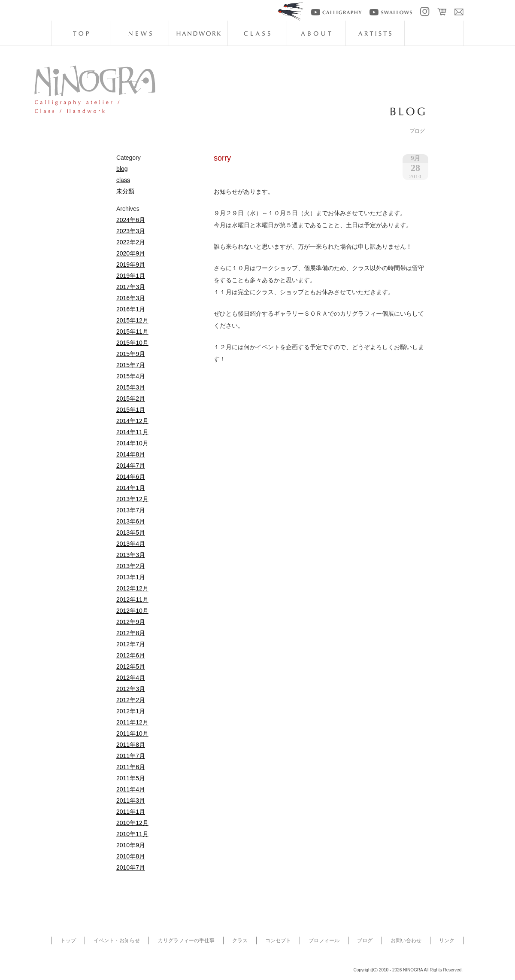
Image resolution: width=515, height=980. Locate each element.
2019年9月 (131, 265)
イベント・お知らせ (117, 940)
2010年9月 (131, 845)
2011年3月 (131, 800)
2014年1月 (131, 488)
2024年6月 (131, 220)
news (139, 33)
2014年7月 (131, 466)
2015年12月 (132, 320)
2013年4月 (131, 544)
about (316, 33)
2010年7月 (131, 867)
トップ (68, 940)
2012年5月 (131, 667)
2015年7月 (131, 365)
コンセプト (278, 940)
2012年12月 (132, 588)
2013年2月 (131, 566)
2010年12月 (132, 823)
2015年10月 (132, 343)
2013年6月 (131, 521)
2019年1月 (131, 276)
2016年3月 (131, 298)
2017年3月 (131, 287)
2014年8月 (131, 454)
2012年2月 (131, 700)
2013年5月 (131, 533)
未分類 (125, 191)
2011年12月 (132, 722)
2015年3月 (131, 387)
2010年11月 (132, 834)
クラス (240, 940)
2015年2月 (131, 399)
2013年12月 (132, 499)
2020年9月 (131, 253)
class (257, 33)
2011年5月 (131, 778)
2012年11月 (132, 600)
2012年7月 (131, 644)
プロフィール (324, 940)
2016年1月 (131, 309)
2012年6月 (131, 655)
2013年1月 (131, 577)
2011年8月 (131, 745)
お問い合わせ (406, 940)
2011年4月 (131, 789)
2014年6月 (131, 477)
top (81, 33)
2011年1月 (131, 812)
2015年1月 (131, 410)
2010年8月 (131, 856)
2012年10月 (132, 611)
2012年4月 (131, 678)
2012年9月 (131, 622)
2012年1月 (131, 711)
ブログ (365, 940)
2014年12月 (132, 421)
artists (375, 33)
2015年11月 (132, 332)
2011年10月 (132, 733)
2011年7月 (131, 756)
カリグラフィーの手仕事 (186, 940)
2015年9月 (131, 354)
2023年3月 (131, 231)
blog (434, 33)
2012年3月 (131, 689)
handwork (198, 33)
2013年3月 (131, 555)
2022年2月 (131, 242)
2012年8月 (131, 633)
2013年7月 (131, 510)
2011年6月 (131, 767)
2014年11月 (132, 432)
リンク (447, 940)
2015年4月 (131, 376)
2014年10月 (132, 443)
